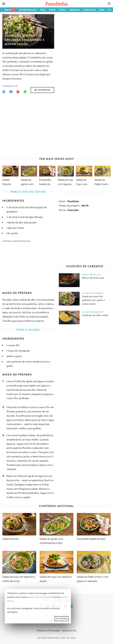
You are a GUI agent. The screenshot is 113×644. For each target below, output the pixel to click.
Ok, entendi (62, 619)
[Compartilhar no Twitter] (4, 92)
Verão (43, 10)
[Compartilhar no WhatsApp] (25, 92)
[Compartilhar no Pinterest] (18, 92)
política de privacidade (40, 597)
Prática (62, 10)
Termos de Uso (69, 631)
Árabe (102, 10)
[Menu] (4, 4)
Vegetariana (75, 10)
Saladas (52, 10)
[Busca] (109, 4)
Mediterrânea (89, 10)
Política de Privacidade (48, 631)
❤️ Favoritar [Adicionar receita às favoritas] (42, 90)
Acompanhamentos (28, 10)
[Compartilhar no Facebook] (11, 92)
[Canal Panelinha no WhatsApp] (71, 606)
